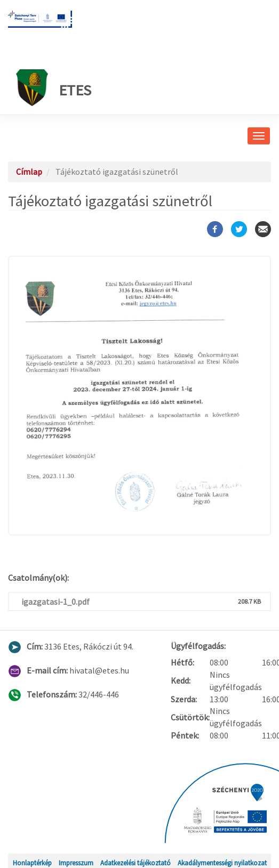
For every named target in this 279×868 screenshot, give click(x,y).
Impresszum (76, 863)
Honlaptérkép (32, 863)
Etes (54, 88)
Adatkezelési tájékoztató (135, 863)
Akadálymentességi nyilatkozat (222, 863)
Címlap (29, 172)
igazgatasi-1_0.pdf (55, 602)
